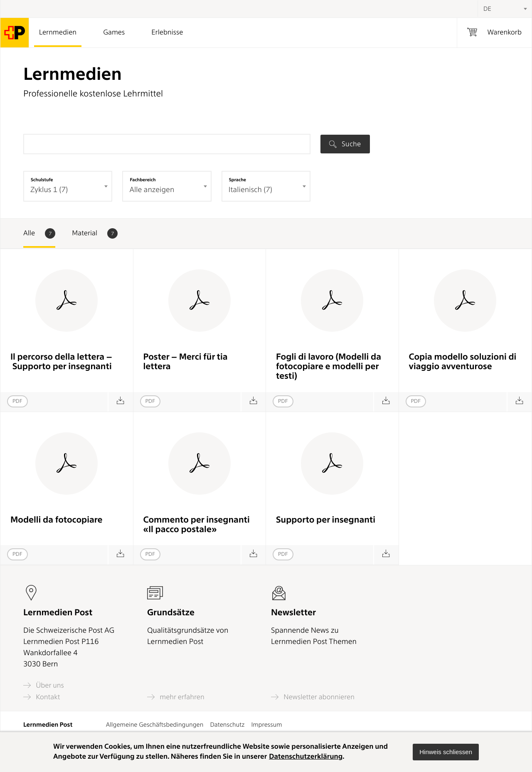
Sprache (238, 180)
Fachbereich (143, 180)
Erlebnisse (167, 32)
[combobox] (505, 9)
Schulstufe (42, 180)
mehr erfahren (176, 697)
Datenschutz (227, 725)
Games (114, 32)
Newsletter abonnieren (313, 697)
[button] (446, 752)
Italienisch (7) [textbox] (250, 190)
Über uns (44, 685)
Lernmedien (58, 32)
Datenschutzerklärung (306, 757)
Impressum (266, 725)
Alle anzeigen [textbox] (152, 190)
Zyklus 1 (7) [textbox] (49, 190)
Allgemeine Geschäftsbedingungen (155, 725)
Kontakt (42, 697)
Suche (345, 144)
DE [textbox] (487, 9)
